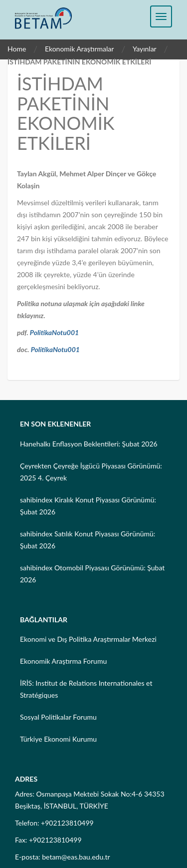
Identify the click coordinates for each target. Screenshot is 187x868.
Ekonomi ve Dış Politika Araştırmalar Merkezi (88, 639)
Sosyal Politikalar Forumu (58, 717)
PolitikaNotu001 (54, 332)
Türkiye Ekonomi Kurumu (58, 739)
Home (17, 49)
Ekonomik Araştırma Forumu (63, 661)
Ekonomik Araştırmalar (80, 49)
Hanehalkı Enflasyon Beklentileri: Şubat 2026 (89, 444)
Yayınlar (145, 49)
